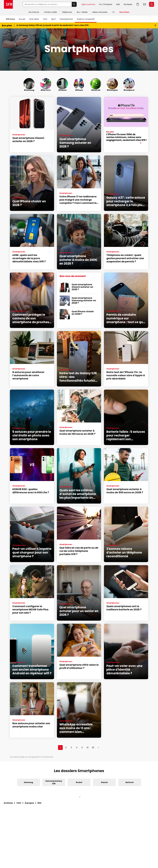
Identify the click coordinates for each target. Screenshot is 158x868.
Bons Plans (124, 12)
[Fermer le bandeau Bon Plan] (155, 25)
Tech (45, 19)
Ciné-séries (34, 19)
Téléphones (67, 12)
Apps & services (88, 4)
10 (88, 748)
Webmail (145, 4)
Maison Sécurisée (100, 12)
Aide (118, 4)
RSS (39, 803)
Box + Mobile (82, 12)
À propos (29, 803)
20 (93, 748)
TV (113, 12)
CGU (19, 803)
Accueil (22, 19)
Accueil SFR (8, 4)
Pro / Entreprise (106, 4)
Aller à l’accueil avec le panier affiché (138, 4)
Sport (54, 19)
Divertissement (66, 19)
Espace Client (152, 4)
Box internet (34, 12)
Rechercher (74, 4)
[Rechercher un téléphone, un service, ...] (47, 4)
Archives (8, 803)
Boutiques (128, 4)
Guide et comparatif (86, 19)
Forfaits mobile (50, 12)
